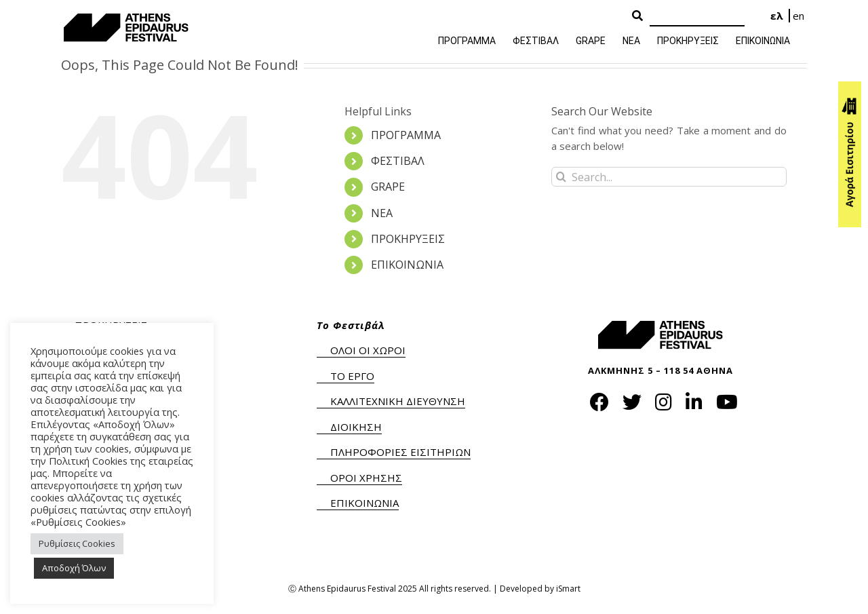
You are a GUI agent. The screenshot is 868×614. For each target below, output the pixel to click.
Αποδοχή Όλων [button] (74, 568)
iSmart (568, 589)
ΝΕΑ (382, 213)
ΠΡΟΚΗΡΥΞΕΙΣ (408, 239)
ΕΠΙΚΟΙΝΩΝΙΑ (407, 265)
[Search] (697, 17)
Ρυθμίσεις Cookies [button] (77, 543)
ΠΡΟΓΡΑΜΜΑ (406, 135)
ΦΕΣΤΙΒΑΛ (398, 161)
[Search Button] (637, 16)
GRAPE (388, 187)
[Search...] (669, 177)
